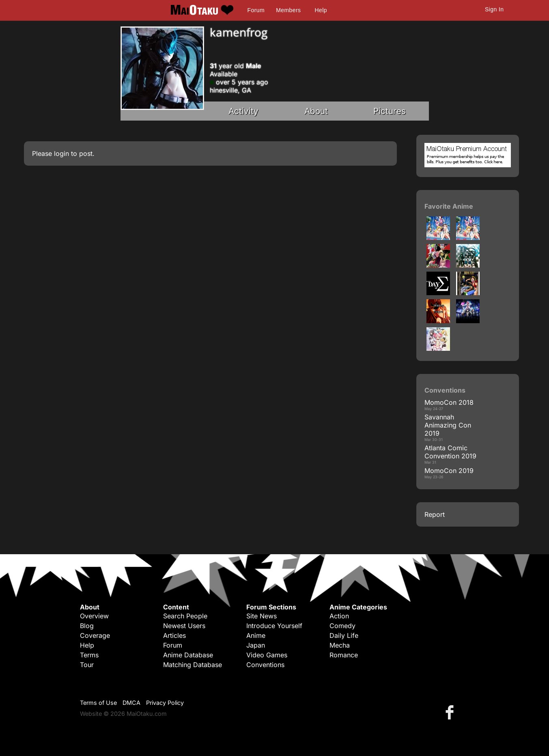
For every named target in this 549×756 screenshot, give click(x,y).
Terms (89, 655)
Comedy (342, 626)
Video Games (267, 655)
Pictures (390, 111)
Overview (94, 616)
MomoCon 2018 (449, 402)
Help (321, 10)
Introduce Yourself (274, 626)
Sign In (494, 9)
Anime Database (188, 655)
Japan (256, 645)
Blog (87, 626)
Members (288, 10)
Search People (185, 616)
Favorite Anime (449, 206)
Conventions (265, 665)
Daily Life (344, 635)
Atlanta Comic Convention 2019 (450, 452)
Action (339, 616)
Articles (174, 635)
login (61, 153)
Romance (344, 655)
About (316, 111)
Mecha (340, 645)
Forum (256, 10)
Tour (87, 665)
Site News (262, 616)
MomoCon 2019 (449, 471)
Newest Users (184, 626)
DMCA (131, 703)
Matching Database (193, 665)
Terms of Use (98, 703)
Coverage (95, 635)
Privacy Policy (165, 703)
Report (435, 514)
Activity (243, 111)
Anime (256, 635)
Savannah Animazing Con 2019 (448, 425)
